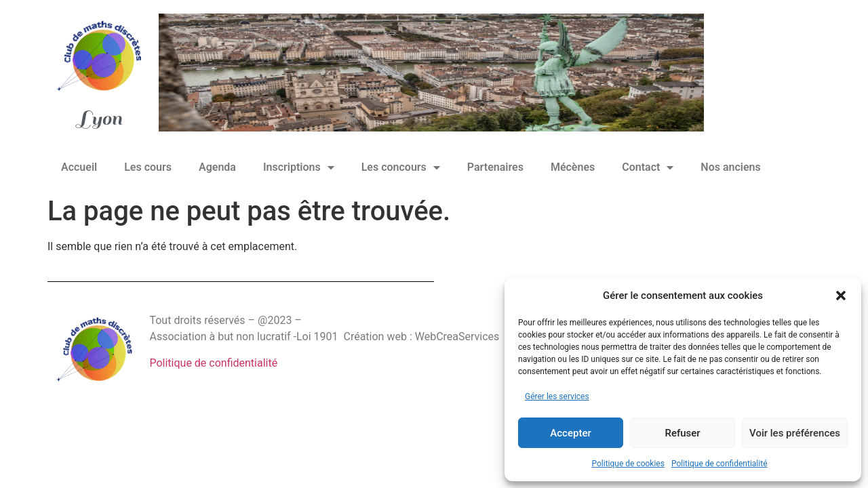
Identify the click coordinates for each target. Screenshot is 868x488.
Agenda (217, 167)
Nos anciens (730, 167)
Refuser (682, 433)
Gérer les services (557, 396)
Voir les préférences (795, 433)
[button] (841, 296)
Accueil (79, 167)
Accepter (570, 433)
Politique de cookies (628, 464)
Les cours (148, 167)
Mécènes (573, 167)
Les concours (401, 167)
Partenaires (495, 167)
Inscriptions (299, 167)
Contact (648, 167)
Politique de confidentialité (719, 464)
